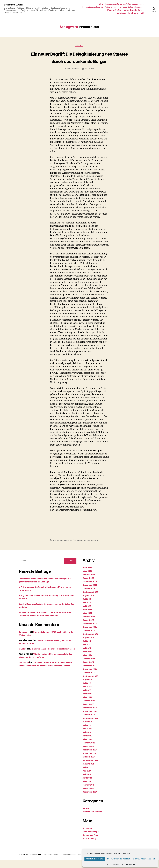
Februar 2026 (89, 582)
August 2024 (89, 645)
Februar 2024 (89, 666)
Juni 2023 (88, 694)
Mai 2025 (87, 614)
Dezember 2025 (91, 589)
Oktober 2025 (90, 596)
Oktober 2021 (89, 764)
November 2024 (91, 635)
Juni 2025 (88, 610)
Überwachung (79, 548)
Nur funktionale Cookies (119, 859)
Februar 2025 (89, 624)
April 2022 (88, 743)
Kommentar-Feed (91, 843)
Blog (101, 4)
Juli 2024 (87, 649)
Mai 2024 (87, 656)
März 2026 (88, 579)
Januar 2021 (89, 796)
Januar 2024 (89, 670)
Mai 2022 (87, 740)
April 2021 (88, 785)
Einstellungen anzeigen (144, 859)
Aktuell (80, 46)
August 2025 (89, 603)
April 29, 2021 (90, 76)
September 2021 (91, 768)
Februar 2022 (89, 750)
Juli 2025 (87, 607)
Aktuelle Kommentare (94, 819)
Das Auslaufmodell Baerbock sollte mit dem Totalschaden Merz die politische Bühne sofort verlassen (46, 677)
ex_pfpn (23, 656)
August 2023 (89, 687)
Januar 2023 (89, 712)
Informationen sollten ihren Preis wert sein (100, 7)
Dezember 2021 (91, 757)
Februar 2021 (89, 792)
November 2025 (91, 593)
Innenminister (58, 548)
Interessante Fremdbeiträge (131, 7)
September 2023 (91, 684)
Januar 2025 (89, 628)
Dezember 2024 (91, 631)
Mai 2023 (87, 698)
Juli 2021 (87, 775)
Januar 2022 (89, 754)
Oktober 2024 (90, 638)
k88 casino (24, 673)
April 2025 (88, 617)
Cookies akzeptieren (95, 859)
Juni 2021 (88, 778)
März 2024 (88, 663)
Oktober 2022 (90, 722)
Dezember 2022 (91, 715)
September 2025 (91, 600)
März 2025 (88, 621)
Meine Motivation (114, 10)
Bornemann (74, 76)
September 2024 (91, 642)
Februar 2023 (89, 708)
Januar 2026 (89, 586)
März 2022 (88, 747)
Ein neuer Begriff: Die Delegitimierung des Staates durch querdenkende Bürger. (80, 61)
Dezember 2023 (91, 673)
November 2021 (91, 761)
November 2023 (91, 677)
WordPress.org (90, 846)
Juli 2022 (87, 733)
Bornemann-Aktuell (15, 5)
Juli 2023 (87, 691)
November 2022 (91, 719)
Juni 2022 (88, 736)
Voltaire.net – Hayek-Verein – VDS (131, 13)
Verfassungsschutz (92, 548)
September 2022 (91, 726)
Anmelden (88, 836)
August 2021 (89, 771)
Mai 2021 (87, 782)
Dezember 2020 (91, 799)
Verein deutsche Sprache (134, 10)
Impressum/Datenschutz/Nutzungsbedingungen (121, 864)
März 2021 (88, 789)
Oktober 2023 (90, 680)
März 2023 (88, 705)
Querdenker (68, 548)
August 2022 (89, 729)
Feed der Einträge (92, 839)
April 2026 (88, 575)
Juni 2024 (88, 652)
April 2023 (88, 701)
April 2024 (88, 659)
